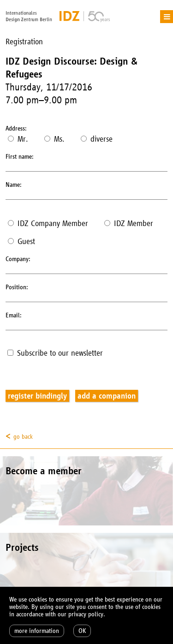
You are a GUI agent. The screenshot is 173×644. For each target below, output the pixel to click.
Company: (18, 259)
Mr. (18, 139)
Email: (14, 315)
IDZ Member (129, 223)
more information (37, 631)
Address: (16, 128)
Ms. (54, 139)
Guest (21, 241)
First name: (20, 157)
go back (23, 437)
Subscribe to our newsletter (55, 353)
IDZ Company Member (48, 223)
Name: (14, 185)
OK (82, 631)
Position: (17, 287)
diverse (97, 139)
